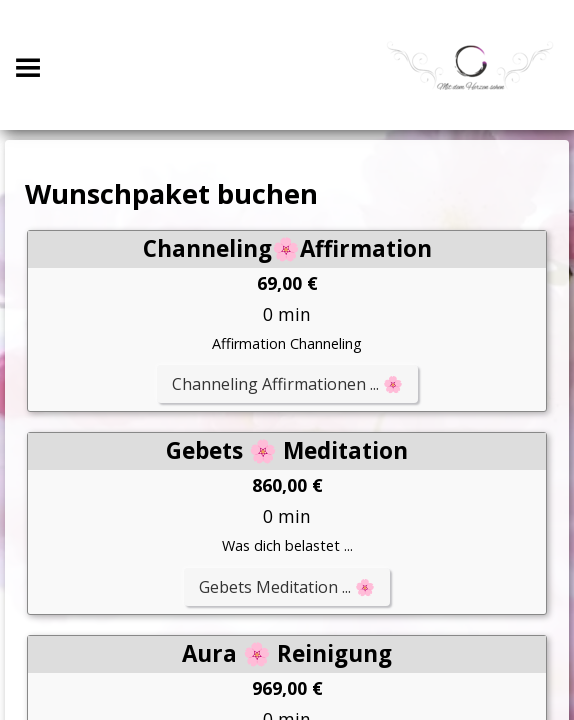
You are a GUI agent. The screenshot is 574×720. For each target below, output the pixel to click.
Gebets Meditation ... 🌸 (287, 587)
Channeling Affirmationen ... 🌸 (287, 384)
